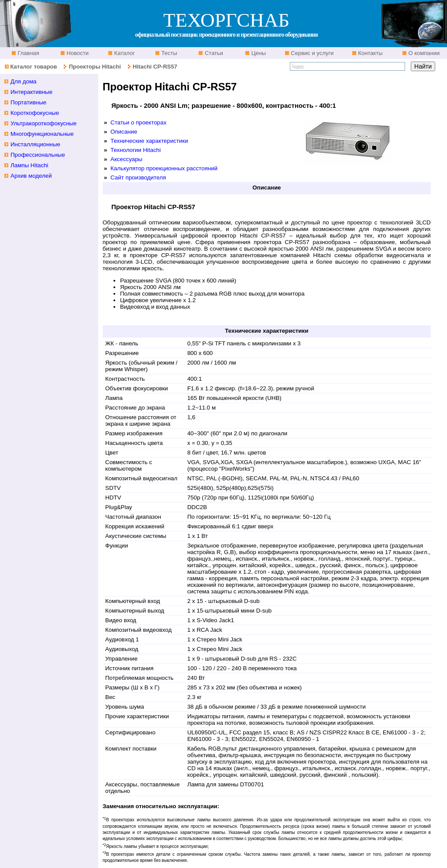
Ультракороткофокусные (44, 123)
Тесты (168, 53)
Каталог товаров (33, 67)
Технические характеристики (149, 141)
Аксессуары (126, 159)
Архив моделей (31, 176)
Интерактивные (31, 92)
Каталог (124, 53)
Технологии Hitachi (136, 150)
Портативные (28, 102)
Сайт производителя (138, 177)
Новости (77, 53)
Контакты (370, 53)
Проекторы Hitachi (95, 67)
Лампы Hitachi (29, 165)
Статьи (213, 53)
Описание (124, 132)
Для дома (24, 81)
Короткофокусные (35, 113)
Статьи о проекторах (138, 122)
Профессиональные (38, 155)
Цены (258, 53)
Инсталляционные (35, 144)
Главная (28, 53)
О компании (423, 53)
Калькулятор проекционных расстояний (164, 168)
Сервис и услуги (312, 53)
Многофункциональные (42, 134)
